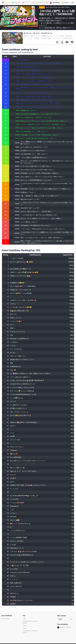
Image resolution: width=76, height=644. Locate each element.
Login (72, 3)
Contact (25, 626)
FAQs (24, 619)
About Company (6, 619)
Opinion (25, 628)
